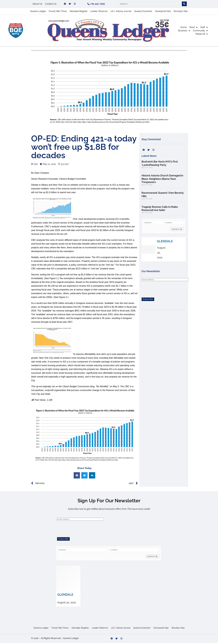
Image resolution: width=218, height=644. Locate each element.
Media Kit (202, 35)
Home (184, 28)
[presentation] (163, 290)
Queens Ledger (38, 12)
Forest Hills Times (58, 12)
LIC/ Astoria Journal (121, 12)
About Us (37, 4)
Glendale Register (79, 12)
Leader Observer (99, 12)
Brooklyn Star (181, 12)
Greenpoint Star (163, 12)
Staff (204, 28)
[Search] (184, 4)
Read (194, 28)
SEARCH (177, 230)
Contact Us (51, 4)
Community (200, 32)
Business (184, 32)
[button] (77, 476)
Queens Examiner (143, 12)
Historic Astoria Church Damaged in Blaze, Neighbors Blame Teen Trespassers (162, 180)
